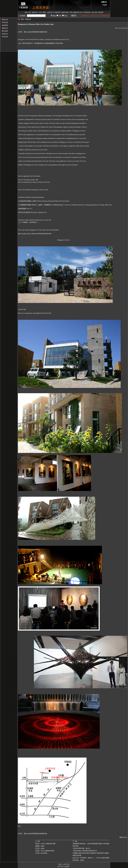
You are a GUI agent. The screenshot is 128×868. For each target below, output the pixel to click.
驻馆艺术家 (65, 12)
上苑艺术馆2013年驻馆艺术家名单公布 (85, 851)
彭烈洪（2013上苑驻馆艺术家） (45, 851)
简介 (30, 12)
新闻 (44, 12)
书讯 (71, 12)
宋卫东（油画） (40, 848)
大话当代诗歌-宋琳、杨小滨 (81, 848)
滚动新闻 (4, 25)
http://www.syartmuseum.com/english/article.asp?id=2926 (34, 313)
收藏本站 (104, 2)
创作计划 (4, 20)
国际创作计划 (78, 12)
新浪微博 (41, 32)
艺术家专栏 (57, 12)
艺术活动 (4, 37)
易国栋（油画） (40, 846)
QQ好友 (30, 32)
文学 (40, 12)
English (105, 5)
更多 (46, 32)
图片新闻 (4, 31)
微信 (25, 32)
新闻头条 (4, 28)
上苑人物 (94, 12)
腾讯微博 (35, 32)
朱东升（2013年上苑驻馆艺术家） (46, 844)
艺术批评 (101, 12)
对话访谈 (4, 22)
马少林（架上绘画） (42, 853)
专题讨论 (4, 34)
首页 (26, 12)
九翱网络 (67, 866)
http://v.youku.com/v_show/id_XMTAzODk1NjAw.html (35, 234)
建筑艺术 (35, 12)
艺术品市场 (87, 12)
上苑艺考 (50, 12)
